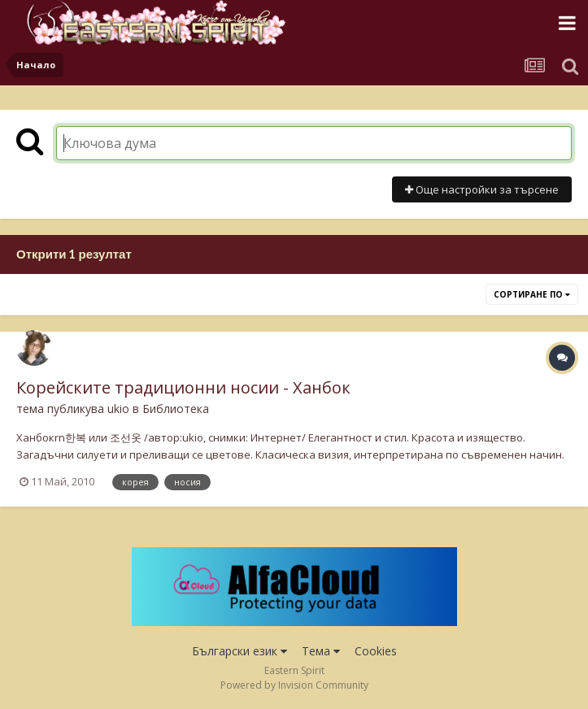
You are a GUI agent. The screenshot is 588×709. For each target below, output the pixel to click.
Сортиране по (532, 294)
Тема (321, 651)
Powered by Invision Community (294, 685)
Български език (240, 651)
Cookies (376, 651)
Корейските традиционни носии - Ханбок (183, 387)
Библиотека (176, 409)
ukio (118, 409)
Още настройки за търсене (482, 189)
